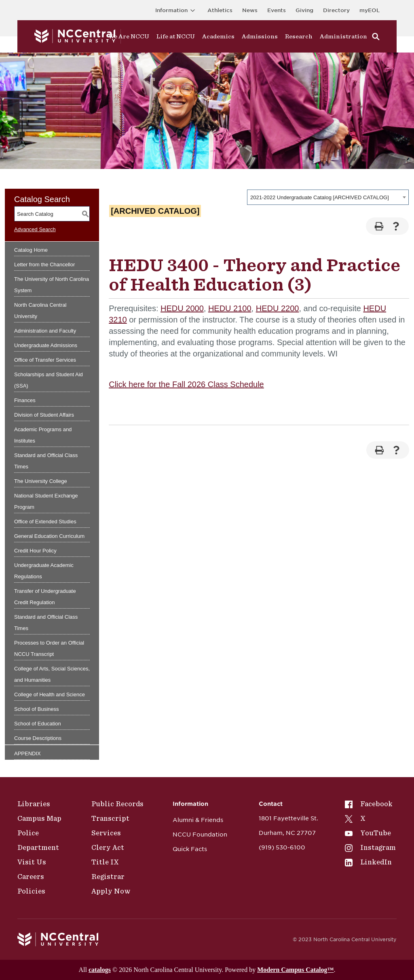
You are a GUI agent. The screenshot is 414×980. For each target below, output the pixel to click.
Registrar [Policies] (108, 877)
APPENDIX (27, 753)
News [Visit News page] (250, 10)
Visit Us (32, 862)
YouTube (368, 833)
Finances (25, 400)
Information (176, 10)
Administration (343, 36)
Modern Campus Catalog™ (295, 970)
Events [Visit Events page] (277, 10)
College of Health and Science (50, 694)
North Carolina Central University (40, 311)
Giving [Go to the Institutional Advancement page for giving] (304, 10)
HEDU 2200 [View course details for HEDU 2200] (278, 308)
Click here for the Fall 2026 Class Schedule (186, 384)
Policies (31, 891)
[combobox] (328, 197)
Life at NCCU (176, 36)
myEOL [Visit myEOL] (370, 10)
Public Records (117, 804)
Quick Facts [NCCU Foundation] (190, 849)
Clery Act (108, 847)
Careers (31, 877)
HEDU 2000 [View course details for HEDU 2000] (182, 308)
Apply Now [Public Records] (111, 891)
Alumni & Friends (198, 820)
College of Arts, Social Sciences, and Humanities (52, 674)
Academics (218, 36)
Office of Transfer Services (45, 360)
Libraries (34, 804)
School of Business (37, 709)
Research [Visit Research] (299, 36)
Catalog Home (31, 250)
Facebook (369, 804)
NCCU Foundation (200, 835)
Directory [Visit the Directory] (336, 10)
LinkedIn (368, 862)
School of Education (38, 724)
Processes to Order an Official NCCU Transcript (49, 648)
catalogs (100, 970)
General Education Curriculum (49, 536)
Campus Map (39, 818)
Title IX (105, 862)
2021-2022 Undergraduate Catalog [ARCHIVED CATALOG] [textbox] (320, 197)
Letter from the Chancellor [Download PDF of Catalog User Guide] (44, 264)
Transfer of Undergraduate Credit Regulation (45, 597)
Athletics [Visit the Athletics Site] (220, 10)
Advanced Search (35, 229)
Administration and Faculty (45, 331)
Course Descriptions (38, 738)
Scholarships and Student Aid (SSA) (49, 380)
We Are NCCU (129, 36)
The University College (41, 481)
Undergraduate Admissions (46, 345)
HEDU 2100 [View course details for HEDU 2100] (230, 308)
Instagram (370, 847)
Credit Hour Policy (35, 551)
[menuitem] (370, 804)
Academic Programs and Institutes (43, 435)
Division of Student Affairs (44, 415)
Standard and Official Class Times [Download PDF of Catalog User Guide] (46, 623)
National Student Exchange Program (46, 501)
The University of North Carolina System (52, 285)
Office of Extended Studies (45, 522)
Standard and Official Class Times (46, 461)
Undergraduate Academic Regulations (44, 571)
